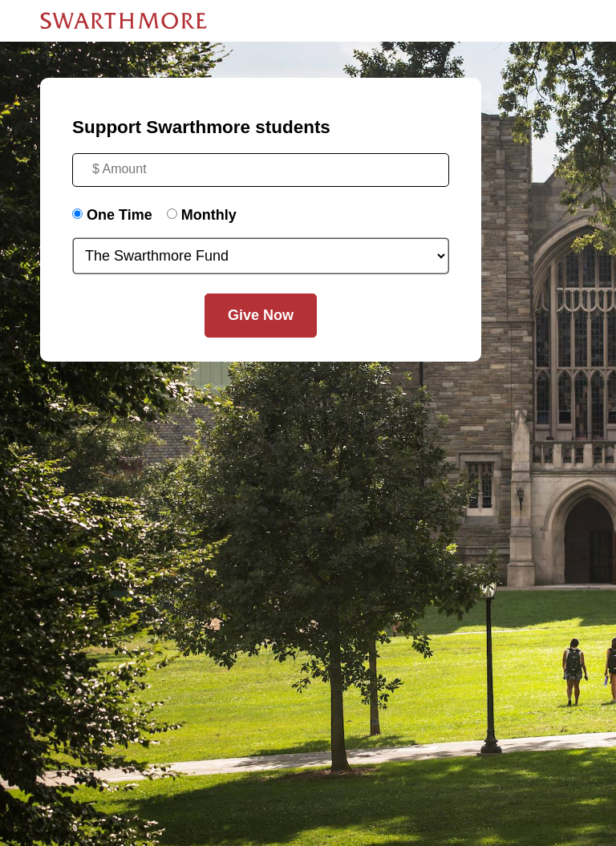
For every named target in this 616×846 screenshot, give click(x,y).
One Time (120, 215)
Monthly (209, 215)
